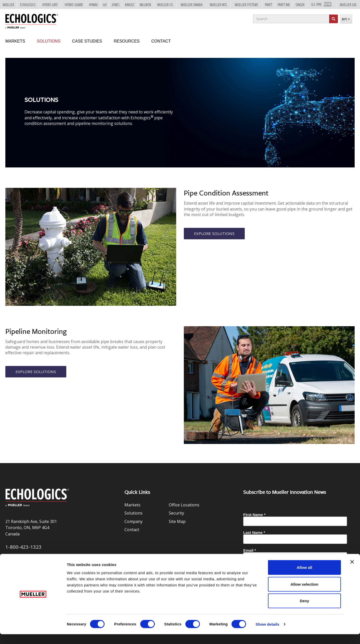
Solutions (48, 41)
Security (176, 513)
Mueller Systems (247, 4)
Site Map (177, 521)
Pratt (269, 4)
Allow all (305, 577)
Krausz (130, 4)
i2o (105, 4)
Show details (268, 634)
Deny (305, 610)
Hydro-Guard (74, 4)
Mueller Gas (348, 4)
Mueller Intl (218, 4)
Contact (161, 41)
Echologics (28, 4)
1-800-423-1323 (23, 547)
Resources (127, 41)
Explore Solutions (215, 234)
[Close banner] (352, 572)
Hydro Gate (50, 4)
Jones (115, 4)
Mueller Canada (192, 4)
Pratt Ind (284, 4)
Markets (15, 41)
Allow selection (304, 594)
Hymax (93, 4)
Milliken (145, 4)
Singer (300, 4)
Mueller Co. (165, 4)
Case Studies (87, 41)
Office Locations (184, 505)
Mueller (8, 4)
